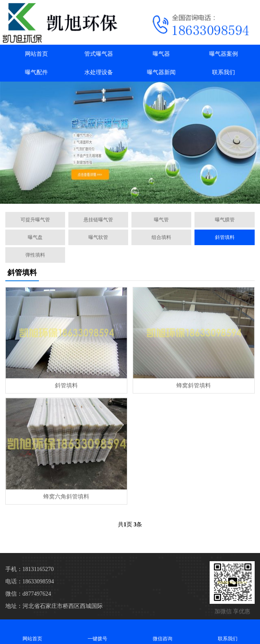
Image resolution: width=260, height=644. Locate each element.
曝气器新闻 (161, 72)
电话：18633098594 (30, 581)
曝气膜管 (225, 220)
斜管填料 (225, 237)
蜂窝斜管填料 (194, 386)
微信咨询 (163, 631)
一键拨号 (98, 631)
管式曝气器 (99, 54)
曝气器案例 (224, 54)
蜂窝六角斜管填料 (66, 497)
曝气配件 (36, 72)
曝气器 (161, 54)
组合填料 (161, 237)
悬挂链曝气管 (98, 220)
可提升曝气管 (35, 220)
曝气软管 (98, 237)
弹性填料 (35, 255)
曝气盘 (35, 237)
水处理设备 (99, 72)
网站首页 (36, 54)
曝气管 (161, 220)
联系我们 (224, 72)
